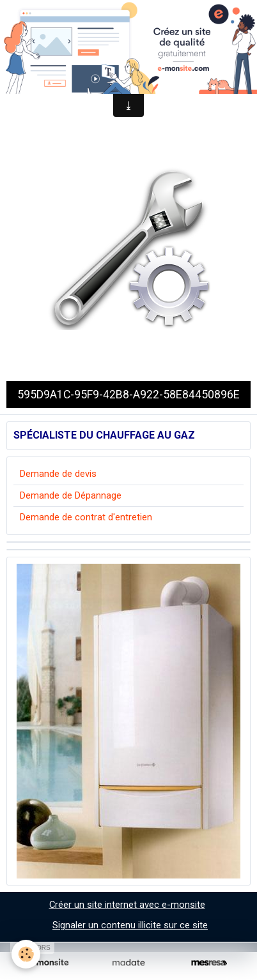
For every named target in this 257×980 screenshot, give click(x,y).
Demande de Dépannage (71, 495)
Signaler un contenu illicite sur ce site (130, 925)
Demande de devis (58, 474)
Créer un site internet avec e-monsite (127, 905)
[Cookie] (26, 954)
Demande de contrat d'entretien (86, 517)
